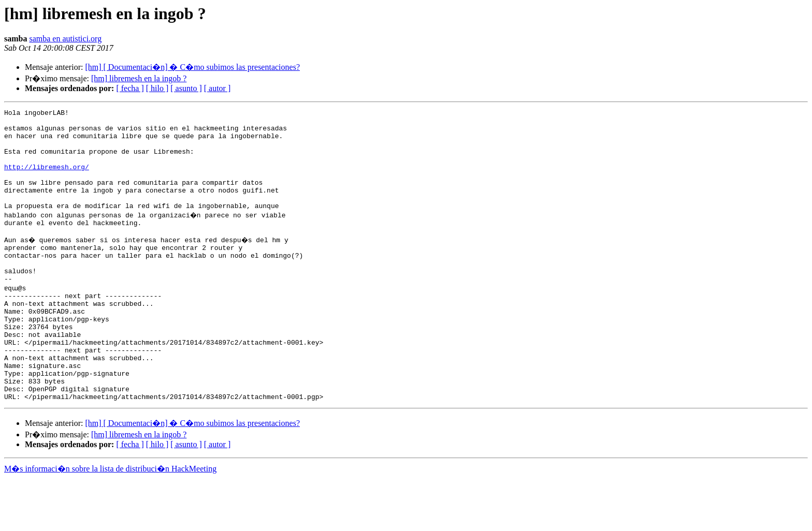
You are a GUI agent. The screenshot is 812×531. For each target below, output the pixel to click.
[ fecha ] (130, 88)
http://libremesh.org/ (47, 179)
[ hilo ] (157, 88)
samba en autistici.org (65, 39)
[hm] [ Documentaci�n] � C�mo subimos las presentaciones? (192, 67)
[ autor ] (218, 88)
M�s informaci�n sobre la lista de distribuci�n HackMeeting (110, 521)
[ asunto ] (186, 88)
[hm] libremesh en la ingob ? (139, 78)
